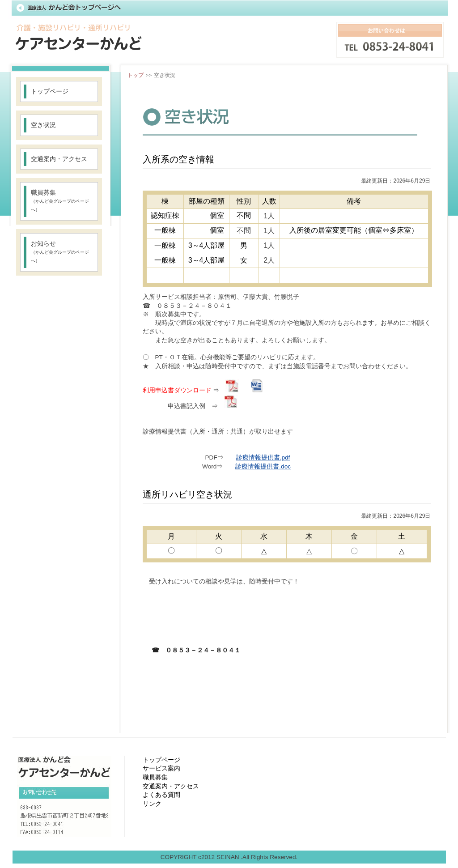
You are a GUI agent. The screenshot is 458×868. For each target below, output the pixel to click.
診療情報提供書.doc (263, 466)
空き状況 (43, 125)
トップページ (50, 91)
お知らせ (60, 252)
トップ (136, 75)
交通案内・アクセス (59, 159)
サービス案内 (161, 768)
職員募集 (60, 201)
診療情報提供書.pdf (263, 457)
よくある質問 (161, 795)
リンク (152, 804)
